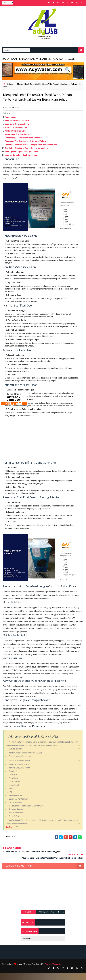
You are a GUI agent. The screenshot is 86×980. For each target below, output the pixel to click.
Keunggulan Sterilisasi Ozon (17, 142)
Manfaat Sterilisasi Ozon (16, 135)
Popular (43, 919)
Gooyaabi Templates (53, 971)
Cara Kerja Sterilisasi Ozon (17, 131)
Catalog (9, 834)
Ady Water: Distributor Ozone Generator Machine (26, 155)
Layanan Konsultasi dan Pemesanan (21, 162)
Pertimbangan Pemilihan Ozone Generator (24, 145)
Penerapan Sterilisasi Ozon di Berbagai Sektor (25, 149)
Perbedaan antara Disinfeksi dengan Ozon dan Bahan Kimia (31, 152)
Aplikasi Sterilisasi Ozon (16, 138)
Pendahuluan (11, 124)
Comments (58, 919)
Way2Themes (25, 971)
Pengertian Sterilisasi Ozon (17, 128)
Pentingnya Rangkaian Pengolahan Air (22, 159)
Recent (28, 919)
